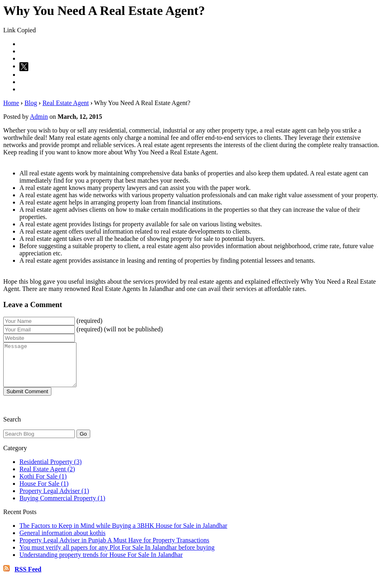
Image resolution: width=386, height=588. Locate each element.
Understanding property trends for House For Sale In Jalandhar (101, 563)
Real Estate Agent (66, 103)
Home (11, 103)
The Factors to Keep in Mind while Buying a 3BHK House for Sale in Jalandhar (123, 534)
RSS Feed (28, 578)
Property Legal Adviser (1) (54, 499)
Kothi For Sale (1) (43, 485)
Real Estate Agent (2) (47, 477)
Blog (31, 103)
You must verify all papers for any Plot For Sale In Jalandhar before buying (117, 556)
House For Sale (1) (44, 492)
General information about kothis (63, 541)
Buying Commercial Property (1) (62, 507)
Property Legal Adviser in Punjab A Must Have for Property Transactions (114, 549)
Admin (39, 117)
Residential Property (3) (51, 470)
